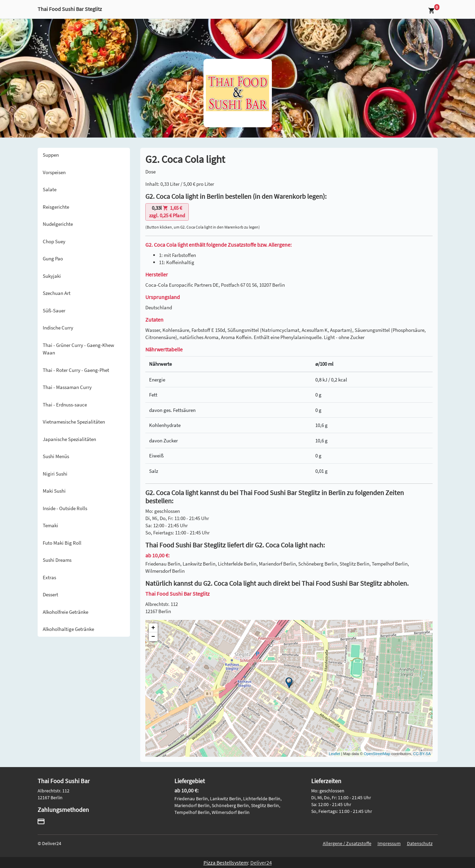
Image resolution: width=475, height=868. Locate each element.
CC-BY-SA (422, 754)
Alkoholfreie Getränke (65, 612)
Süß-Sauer (54, 310)
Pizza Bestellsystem (226, 863)
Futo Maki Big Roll (62, 543)
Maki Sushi (54, 491)
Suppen (51, 155)
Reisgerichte (56, 207)
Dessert (50, 594)
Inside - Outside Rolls (65, 508)
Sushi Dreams (57, 560)
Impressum (389, 843)
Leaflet (335, 754)
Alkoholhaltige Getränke (68, 629)
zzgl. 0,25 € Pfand (167, 212)
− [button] (153, 637)
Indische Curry (58, 328)
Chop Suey (54, 241)
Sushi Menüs (56, 456)
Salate (50, 189)
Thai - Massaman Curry (67, 387)
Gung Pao (53, 258)
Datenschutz (420, 843)
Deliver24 (261, 863)
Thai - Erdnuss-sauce (65, 405)
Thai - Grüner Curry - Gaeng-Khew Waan (78, 349)
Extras (49, 577)
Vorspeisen (54, 172)
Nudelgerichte (58, 224)
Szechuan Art (57, 293)
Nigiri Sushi (55, 474)
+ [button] (153, 628)
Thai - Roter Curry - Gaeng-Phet (76, 370)
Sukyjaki (52, 276)
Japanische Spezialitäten (69, 439)
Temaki (50, 525)
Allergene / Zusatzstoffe (347, 843)
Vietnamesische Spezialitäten (74, 422)
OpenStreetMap (377, 754)
